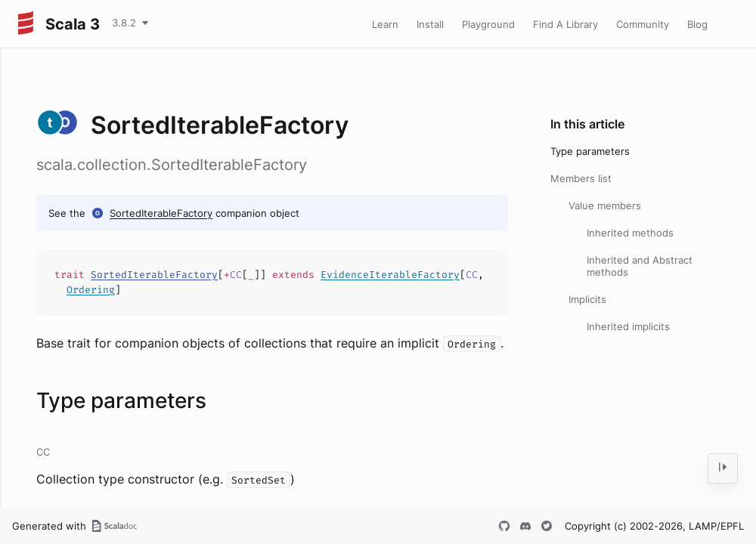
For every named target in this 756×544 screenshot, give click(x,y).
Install (430, 24)
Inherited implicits (628, 326)
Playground (488, 24)
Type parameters (590, 151)
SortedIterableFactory (161, 213)
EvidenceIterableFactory (390, 275)
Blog (697, 24)
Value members (605, 206)
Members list (581, 178)
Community (643, 24)
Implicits (587, 299)
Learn (385, 24)
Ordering (91, 290)
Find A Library (565, 24)
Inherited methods (630, 233)
